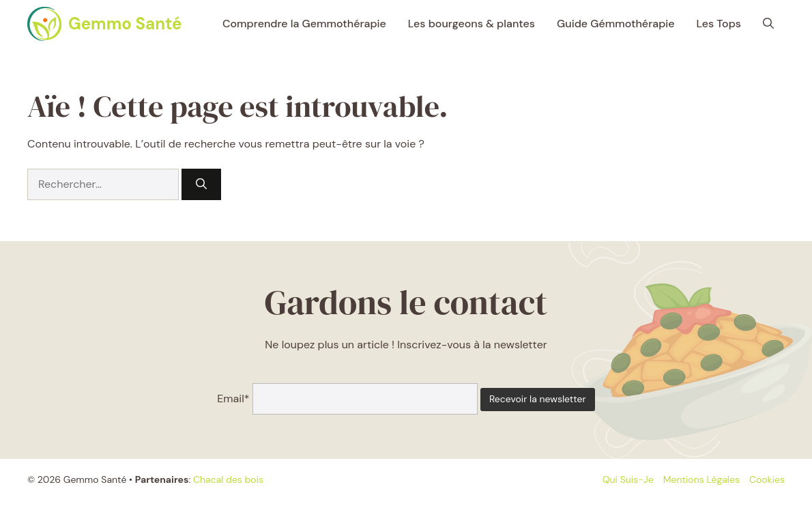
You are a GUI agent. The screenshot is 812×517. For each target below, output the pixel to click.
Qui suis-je (628, 479)
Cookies (767, 479)
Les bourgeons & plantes (472, 24)
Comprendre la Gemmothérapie (304, 24)
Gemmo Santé (125, 24)
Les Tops (719, 24)
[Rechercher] (201, 184)
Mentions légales (701, 479)
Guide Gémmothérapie (616, 24)
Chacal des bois (228, 479)
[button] (768, 24)
